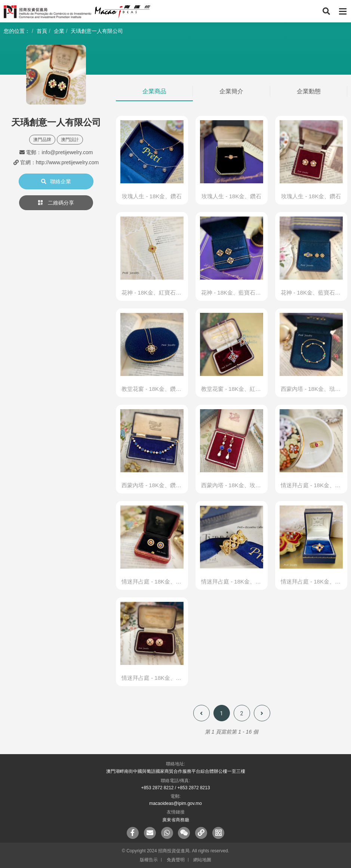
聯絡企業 (56, 181)
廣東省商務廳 (176, 820)
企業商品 (154, 91)
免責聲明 (176, 860)
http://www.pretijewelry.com (67, 162)
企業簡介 (231, 91)
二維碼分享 (56, 203)
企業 (59, 31)
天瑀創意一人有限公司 (97, 31)
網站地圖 (202, 860)
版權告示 (149, 860)
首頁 (42, 31)
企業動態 (309, 91)
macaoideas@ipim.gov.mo (175, 803)
